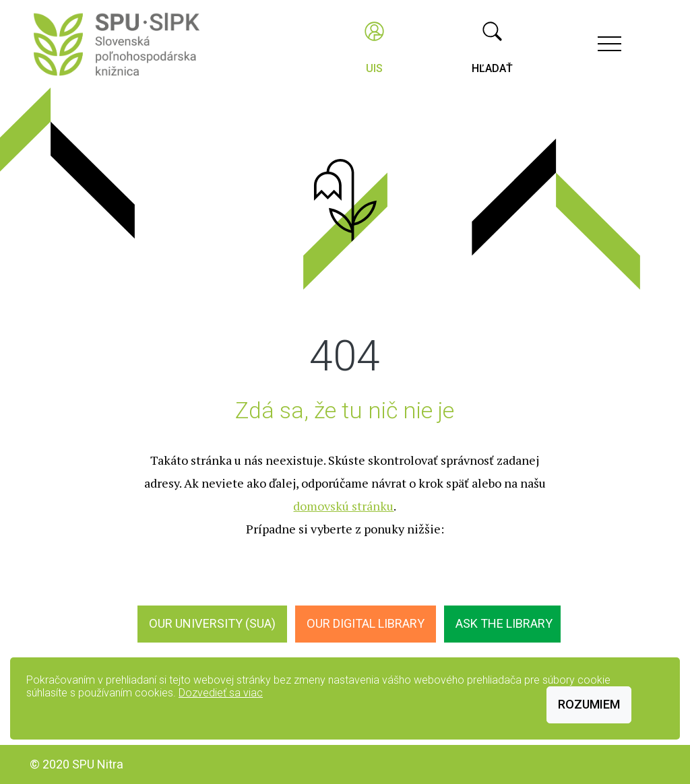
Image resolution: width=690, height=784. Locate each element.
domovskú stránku (343, 506)
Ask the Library (504, 623)
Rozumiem (589, 704)
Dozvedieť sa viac (221, 693)
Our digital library (366, 623)
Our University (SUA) (212, 623)
